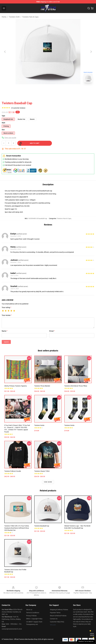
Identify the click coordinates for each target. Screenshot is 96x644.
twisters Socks (39, 425)
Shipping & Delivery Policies (59, 610)
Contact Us (54, 619)
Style (3, 123)
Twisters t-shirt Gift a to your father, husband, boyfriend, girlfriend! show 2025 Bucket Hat (17, 528)
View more (48, 482)
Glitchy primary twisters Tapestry (16, 386)
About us (29, 610)
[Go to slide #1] (42, 89)
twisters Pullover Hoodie (13, 471)
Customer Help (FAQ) (57, 622)
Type (3, 116)
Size (3, 130)
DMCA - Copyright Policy (34, 619)
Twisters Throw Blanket (42, 386)
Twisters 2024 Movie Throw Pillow (76, 386)
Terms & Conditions (33, 613)
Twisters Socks (69, 425)
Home (4, 17)
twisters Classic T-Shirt (42, 471)
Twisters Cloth (14, 17)
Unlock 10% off (92, 635)
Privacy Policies (31, 616)
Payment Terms (55, 613)
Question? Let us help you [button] (86, 641)
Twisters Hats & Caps (30, 17)
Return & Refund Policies (58, 616)
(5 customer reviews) (18, 108)
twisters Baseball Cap (42, 526)
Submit (6, 342)
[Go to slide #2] (54, 89)
